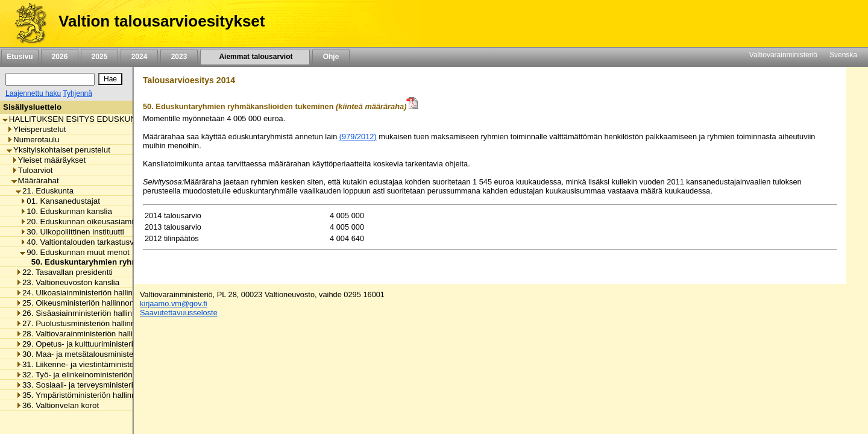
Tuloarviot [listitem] (32, 170)
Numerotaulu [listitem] (33, 140)
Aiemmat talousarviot (255, 57)
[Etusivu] (26, 24)
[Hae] (110, 79)
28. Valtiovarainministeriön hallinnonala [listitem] (88, 334)
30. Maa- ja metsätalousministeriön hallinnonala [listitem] (104, 354)
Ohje (331, 57)
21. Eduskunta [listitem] (45, 191)
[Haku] (50, 79)
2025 (99, 57)
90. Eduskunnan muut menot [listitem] (74, 252)
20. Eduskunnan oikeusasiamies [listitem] (81, 222)
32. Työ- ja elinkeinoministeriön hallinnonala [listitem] (97, 375)
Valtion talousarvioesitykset (162, 21)
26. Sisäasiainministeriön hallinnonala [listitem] (86, 313)
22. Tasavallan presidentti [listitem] (64, 272)
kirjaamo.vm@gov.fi (174, 303)
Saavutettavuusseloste (179, 313)
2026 (60, 57)
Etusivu (20, 57)
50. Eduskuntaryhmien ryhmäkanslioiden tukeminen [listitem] (127, 262)
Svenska (843, 55)
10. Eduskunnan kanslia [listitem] (66, 211)
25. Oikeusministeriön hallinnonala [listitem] (80, 303)
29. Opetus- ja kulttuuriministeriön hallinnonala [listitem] (101, 344)
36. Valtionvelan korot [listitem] (57, 405)
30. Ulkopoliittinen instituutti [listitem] (72, 232)
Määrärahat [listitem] (35, 181)
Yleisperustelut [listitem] (36, 129)
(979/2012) (358, 137)
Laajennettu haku (33, 93)
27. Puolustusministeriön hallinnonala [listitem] (85, 323)
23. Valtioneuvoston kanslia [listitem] (68, 282)
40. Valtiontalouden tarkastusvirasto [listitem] (86, 242)
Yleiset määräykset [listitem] (49, 160)
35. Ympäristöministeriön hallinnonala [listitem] (86, 395)
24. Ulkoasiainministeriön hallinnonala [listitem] (86, 293)
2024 (139, 57)
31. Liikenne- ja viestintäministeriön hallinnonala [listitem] (104, 364)
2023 (179, 57)
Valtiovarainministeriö (783, 55)
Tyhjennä (77, 93)
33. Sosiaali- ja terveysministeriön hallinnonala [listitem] (101, 385)
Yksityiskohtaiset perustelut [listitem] (58, 150)
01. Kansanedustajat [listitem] (60, 201)
